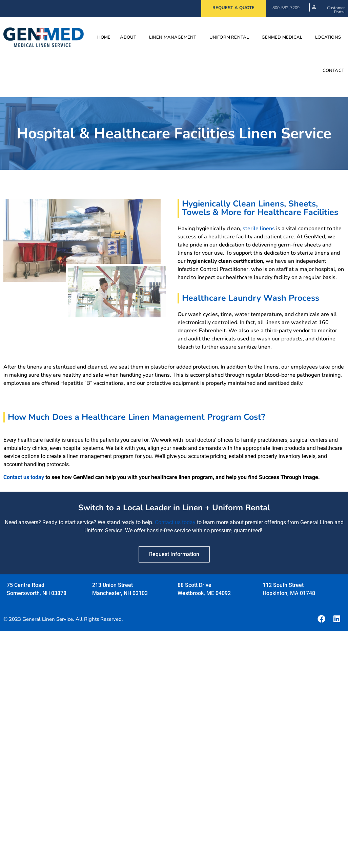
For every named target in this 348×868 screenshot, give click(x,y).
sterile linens (259, 229)
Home (104, 37)
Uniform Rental (231, 37)
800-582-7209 (286, 8)
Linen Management (174, 37)
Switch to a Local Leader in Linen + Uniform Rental (174, 508)
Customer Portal (336, 10)
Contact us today (24, 477)
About (130, 37)
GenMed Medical (284, 37)
